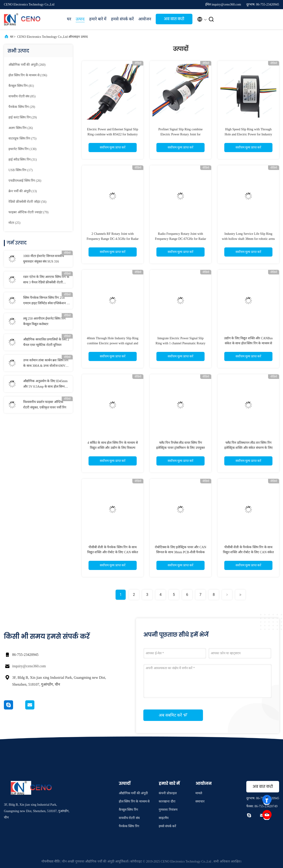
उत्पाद (80, 19)
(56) (27, 202)
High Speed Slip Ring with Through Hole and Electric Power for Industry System (248, 134)
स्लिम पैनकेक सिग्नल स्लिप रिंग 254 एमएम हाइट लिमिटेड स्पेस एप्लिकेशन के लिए (46, 301)
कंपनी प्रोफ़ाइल (168, 793)
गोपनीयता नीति (51, 861)
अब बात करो (174, 19)
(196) (28, 75)
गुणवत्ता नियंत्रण (168, 810)
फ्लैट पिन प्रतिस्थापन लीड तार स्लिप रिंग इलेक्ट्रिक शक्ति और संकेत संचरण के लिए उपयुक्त (248, 448)
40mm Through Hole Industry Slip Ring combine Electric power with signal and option (113, 343)
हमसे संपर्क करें (122, 19)
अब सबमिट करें (173, 715)
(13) (23, 191)
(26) (21, 128)
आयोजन (145, 19)
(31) (23, 160)
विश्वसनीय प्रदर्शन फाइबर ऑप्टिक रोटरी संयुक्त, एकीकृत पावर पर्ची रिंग (45, 405)
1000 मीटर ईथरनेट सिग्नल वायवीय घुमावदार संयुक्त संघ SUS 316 (44, 259)
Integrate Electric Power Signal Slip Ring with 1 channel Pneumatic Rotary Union (180, 343)
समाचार (200, 801)
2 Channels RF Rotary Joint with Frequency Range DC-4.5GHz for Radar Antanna (113, 239)
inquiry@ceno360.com (29, 666)
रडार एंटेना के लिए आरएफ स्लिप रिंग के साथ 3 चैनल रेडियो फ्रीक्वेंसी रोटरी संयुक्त (46, 280)
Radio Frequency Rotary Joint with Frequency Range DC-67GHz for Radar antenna (180, 239)
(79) (28, 212)
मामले (199, 793)
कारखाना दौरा (167, 801)
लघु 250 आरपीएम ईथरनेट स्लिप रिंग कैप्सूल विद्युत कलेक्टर (44, 321)
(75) (22, 138)
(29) (22, 107)
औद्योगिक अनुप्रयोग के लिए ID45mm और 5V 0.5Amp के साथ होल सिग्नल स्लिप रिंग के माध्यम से (45, 384)
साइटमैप (164, 818)
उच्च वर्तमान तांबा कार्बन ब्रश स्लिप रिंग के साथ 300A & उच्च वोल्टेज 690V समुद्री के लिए (46, 364)
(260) (27, 65)
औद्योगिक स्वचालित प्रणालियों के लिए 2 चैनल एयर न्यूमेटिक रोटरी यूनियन (46, 342)
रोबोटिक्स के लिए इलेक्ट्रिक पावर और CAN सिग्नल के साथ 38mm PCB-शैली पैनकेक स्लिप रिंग (181, 552)
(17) (21, 170)
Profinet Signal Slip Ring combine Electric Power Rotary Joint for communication (181, 134)
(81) (21, 86)
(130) (22, 149)
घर (69, 19)
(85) (22, 96)
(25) (14, 223)
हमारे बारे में (98, 19)
